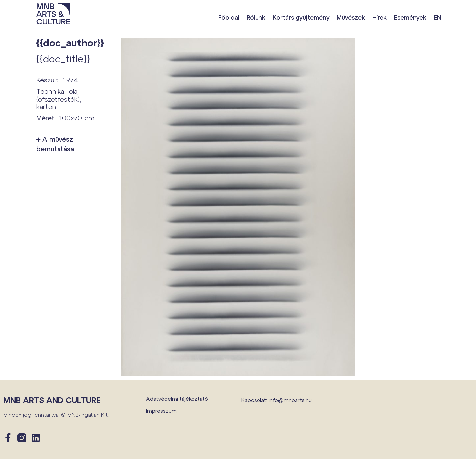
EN (437, 17)
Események (410, 17)
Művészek (351, 17)
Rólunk (256, 17)
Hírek (379, 17)
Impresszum (161, 411)
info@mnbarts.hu (290, 400)
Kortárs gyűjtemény (301, 17)
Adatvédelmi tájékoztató (177, 399)
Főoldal (229, 17)
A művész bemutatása (55, 144)
